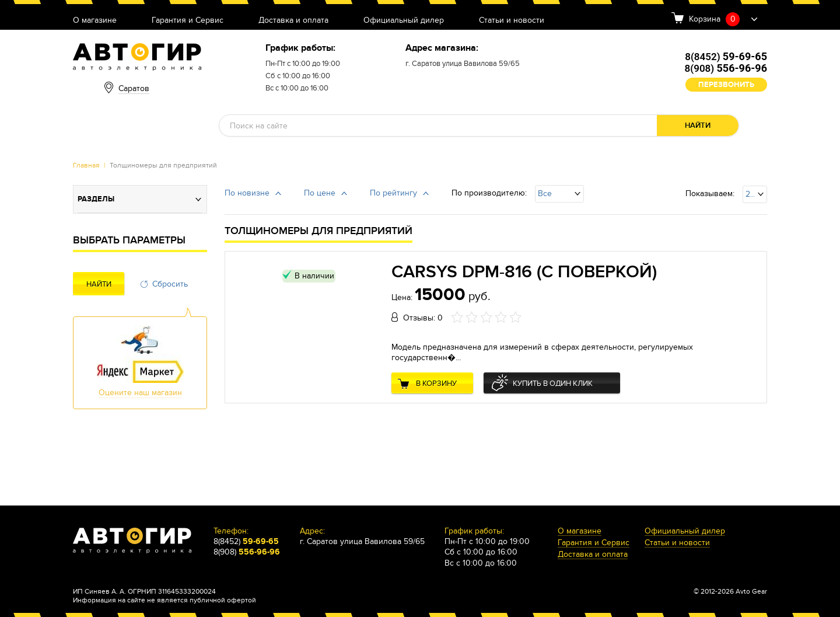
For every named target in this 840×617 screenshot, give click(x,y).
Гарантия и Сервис (188, 21)
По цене (320, 193)
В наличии (314, 276)
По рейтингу (393, 193)
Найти (698, 126)
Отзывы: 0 (423, 318)
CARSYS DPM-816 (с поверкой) (524, 272)
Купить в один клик (553, 384)
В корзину (436, 384)
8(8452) (726, 57)
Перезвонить (726, 85)
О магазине (95, 21)
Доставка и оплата (293, 21)
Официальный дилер (404, 21)
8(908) (726, 68)
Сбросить (170, 284)
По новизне (247, 193)
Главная (86, 165)
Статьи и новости (512, 21)
